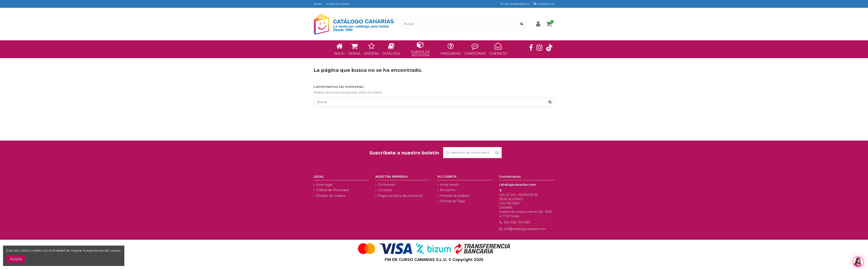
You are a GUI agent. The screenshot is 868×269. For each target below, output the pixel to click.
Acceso (318, 4)
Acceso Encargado (338, 4)
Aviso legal (324, 185)
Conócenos (387, 185)
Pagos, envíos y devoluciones (400, 196)
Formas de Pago (453, 201)
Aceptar (16, 259)
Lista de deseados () (515, 4)
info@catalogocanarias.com (525, 229)
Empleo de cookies (331, 196)
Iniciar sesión (450, 185)
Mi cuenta (447, 190)
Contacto (385, 190)
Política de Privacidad (332, 190)
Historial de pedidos (455, 196)
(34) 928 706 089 (517, 222)
